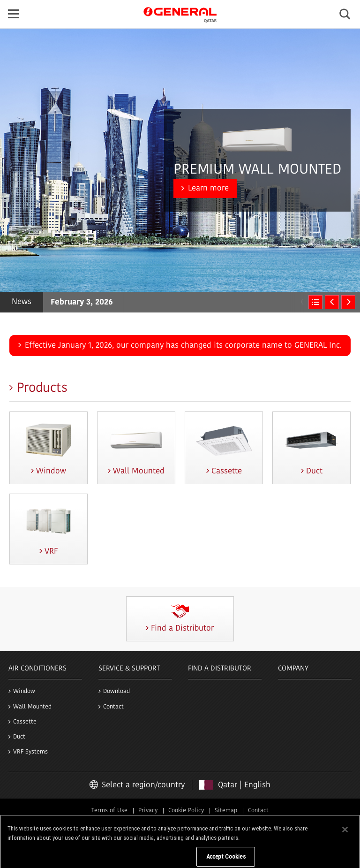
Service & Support (129, 669)
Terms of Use (109, 811)
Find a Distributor (220, 669)
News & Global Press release (315, 302)
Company (293, 669)
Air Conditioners (37, 669)
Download (116, 691)
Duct (19, 737)
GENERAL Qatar (180, 14)
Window (24, 691)
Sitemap (226, 811)
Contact (113, 707)
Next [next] (348, 302)
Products (42, 388)
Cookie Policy (186, 811)
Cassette (25, 722)
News (22, 302)
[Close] (345, 838)
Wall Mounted (32, 707)
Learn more (208, 188)
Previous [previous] (332, 302)
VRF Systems (30, 752)
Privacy (148, 811)
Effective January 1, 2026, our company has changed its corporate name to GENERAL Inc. (183, 346)
